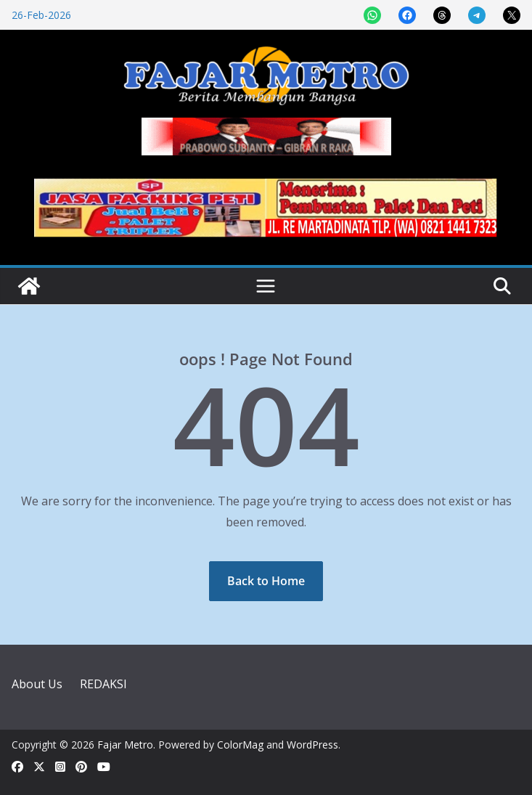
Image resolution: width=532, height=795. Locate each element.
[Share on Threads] (442, 15)
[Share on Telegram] (477, 15)
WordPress (312, 745)
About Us (37, 684)
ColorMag (240, 745)
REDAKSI (103, 684)
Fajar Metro (125, 745)
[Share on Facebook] (407, 15)
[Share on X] (512, 15)
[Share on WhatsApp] (372, 15)
